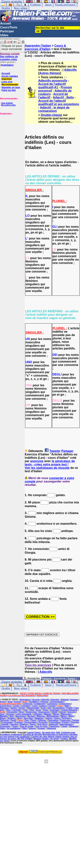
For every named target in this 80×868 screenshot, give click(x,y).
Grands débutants (69, 710)
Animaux (74, 700)
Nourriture (29, 718)
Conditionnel (40, 704)
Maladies (4, 716)
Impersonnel (44, 712)
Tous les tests (41, 726)
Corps (35, 706)
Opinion (49, 718)
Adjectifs (70, 70)
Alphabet (65, 700)
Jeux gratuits (7, 103)
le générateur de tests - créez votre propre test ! (50, 463)
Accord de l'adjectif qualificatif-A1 (52, 86)
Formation (17, 710)
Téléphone (73, 726)
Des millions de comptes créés (10, 57)
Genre (39, 710)
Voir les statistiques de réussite (47, 468)
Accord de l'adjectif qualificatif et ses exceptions (59, 102)
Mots (12, 716)
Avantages (7, 65)
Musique (31, 716)
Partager (67, 451)
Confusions (52, 704)
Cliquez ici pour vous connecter (12, 47)
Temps (15, 726)
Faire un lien (9, 90)
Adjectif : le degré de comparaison (54, 109)
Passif (13, 720)
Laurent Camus (34, 732)
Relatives (24, 724)
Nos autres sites (8, 105)
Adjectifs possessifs (53, 81)
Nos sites (21, 8)
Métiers (64, 716)
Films (8, 710)
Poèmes (76, 720)
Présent (65, 722)
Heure (22, 712)
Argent (3, 702)
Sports (33, 724)
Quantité (5, 724)
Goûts (46, 710)
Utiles (4, 35)
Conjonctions (65, 704)
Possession (65, 720)
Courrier (52, 706)
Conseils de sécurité (32, 735)
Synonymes (5, 726)
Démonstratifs (33, 708)
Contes (16, 706)
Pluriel (33, 720)
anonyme (37, 461)
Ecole (44, 708)
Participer (7, 31)
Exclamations (59, 708)
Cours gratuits (12, 682)
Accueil (6, 23)
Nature (3, 718)
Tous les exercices (38, 665)
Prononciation (31, 722)
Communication (57, 702)
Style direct (42, 724)
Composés (27, 704)
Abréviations (25, 700)
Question (14, 724)
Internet (62, 712)
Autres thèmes (50, 73)
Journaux (10, 714)
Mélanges (41, 716)
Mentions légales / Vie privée (46, 739)
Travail (64, 726)
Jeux (48, 5)
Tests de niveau (26, 726)
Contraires (26, 706)
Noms (20, 718)
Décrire (22, 708)
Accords (36, 700)
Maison (56, 714)
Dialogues (4, 708)
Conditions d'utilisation (11, 735)
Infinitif (54, 712)
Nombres (12, 718)
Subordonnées (66, 724)
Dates (67, 706)
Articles (18, 702)
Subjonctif (53, 724)
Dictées (14, 708)
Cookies (64, 739)
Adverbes (55, 700)
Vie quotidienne (13, 728)
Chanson (44, 702)
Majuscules (66, 714)
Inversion (72, 712)
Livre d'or (7, 82)
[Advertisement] (11, 134)
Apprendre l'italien (38, 46)
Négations (39, 718)
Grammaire (55, 710)
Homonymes (31, 712)
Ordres (57, 718)
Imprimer (7, 79)
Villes (25, 728)
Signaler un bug (11, 87)
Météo (71, 716)
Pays (27, 720)
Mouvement (21, 716)
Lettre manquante (24, 714)
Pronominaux (7, 722)
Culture (35, 5)
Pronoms (19, 722)
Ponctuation (53, 720)
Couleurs (43, 706)
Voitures (32, 728)
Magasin (48, 714)
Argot (10, 702)
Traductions (54, 726)
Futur (25, 710)
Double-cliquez (52, 115)
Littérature (38, 714)
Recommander (10, 85)
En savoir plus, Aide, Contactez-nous (59, 732)
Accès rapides (10, 76)
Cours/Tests (9, 27)
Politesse (42, 720)
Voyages (41, 728)
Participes (66, 718)
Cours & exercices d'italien (45, 47)
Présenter (75, 722)
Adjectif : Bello (63, 97)
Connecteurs (6, 706)
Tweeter (55, 451)
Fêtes (32, 710)
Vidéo (3, 728)
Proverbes (43, 722)
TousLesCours (65, 5)
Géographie (12, 712)
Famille (70, 708)
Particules (4, 720)
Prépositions (55, 722)
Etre (49, 708)
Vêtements (51, 728)
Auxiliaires (34, 702)
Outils (6, 8)
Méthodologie (53, 716)
